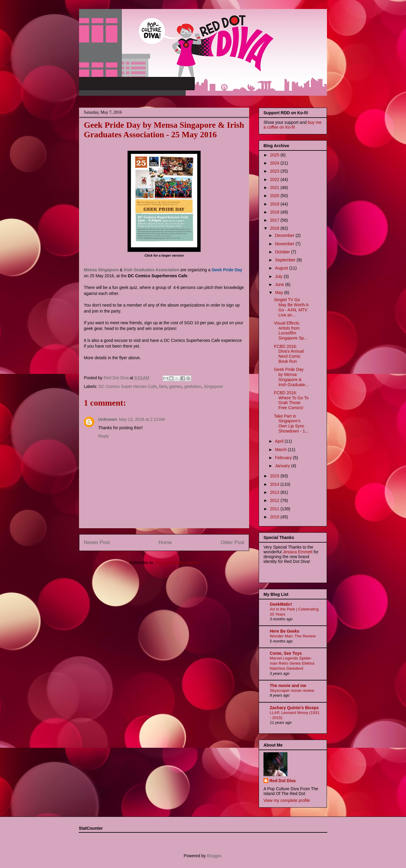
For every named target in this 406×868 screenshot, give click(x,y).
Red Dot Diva (282, 781)
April (280, 441)
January (283, 466)
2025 (275, 155)
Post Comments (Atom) (177, 563)
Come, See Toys (286, 653)
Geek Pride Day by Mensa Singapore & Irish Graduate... (291, 377)
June (280, 284)
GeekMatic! (281, 604)
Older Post (232, 542)
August (282, 268)
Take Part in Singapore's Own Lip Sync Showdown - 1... (291, 424)
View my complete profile (287, 800)
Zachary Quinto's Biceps (294, 708)
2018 (275, 212)
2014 (275, 484)
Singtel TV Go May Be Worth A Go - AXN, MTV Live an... (291, 307)
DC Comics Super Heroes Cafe (128, 386)
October (283, 252)
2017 (275, 220)
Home (165, 542)
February (284, 458)
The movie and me (288, 686)
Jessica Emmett (298, 552)
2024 (275, 163)
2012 (275, 500)
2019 (275, 204)
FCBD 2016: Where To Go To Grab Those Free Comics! (291, 400)
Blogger (214, 856)
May (279, 293)
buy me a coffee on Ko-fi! (293, 125)
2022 (275, 179)
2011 (275, 509)
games (176, 386)
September (286, 260)
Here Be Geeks (285, 631)
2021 (275, 188)
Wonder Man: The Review (293, 636)
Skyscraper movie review (292, 690)
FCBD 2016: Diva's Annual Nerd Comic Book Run (289, 354)
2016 (275, 228)
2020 (275, 196)
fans (163, 386)
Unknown (108, 419)
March (281, 450)
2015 (275, 476)
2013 (275, 492)
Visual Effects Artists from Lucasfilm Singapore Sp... (291, 331)
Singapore (213, 386)
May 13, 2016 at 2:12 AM (142, 419)
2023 (275, 171)
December (285, 235)
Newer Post (97, 542)
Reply (104, 436)
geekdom (193, 386)
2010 (275, 517)
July (279, 276)
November (285, 244)
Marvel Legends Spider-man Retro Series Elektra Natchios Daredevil (292, 663)
